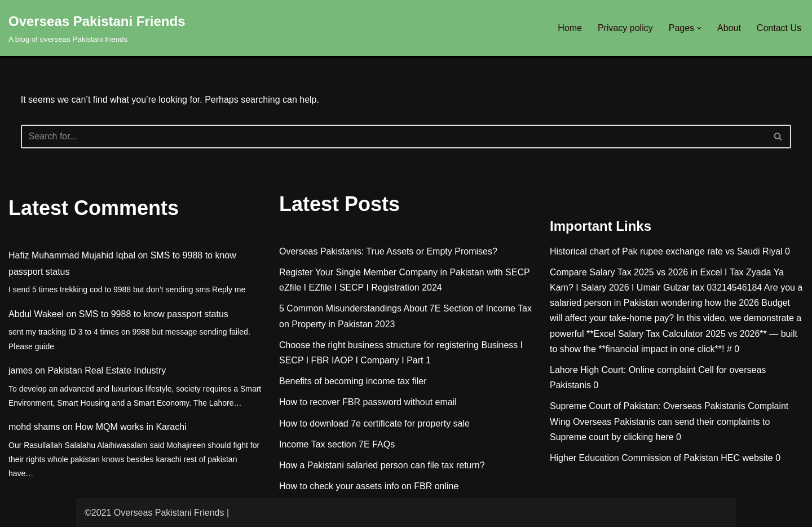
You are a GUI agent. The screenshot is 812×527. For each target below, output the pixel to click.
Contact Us (779, 28)
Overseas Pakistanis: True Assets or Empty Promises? (388, 251)
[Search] (394, 137)
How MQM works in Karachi (131, 427)
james (21, 370)
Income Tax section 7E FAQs (337, 444)
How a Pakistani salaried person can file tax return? (382, 465)
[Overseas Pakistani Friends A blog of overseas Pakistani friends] (97, 28)
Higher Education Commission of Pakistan (634, 458)
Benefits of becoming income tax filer (353, 381)
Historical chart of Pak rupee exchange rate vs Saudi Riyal (666, 251)
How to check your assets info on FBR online (369, 486)
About (729, 28)
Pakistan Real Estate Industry (107, 370)
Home (570, 28)
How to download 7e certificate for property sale (374, 423)
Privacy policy (625, 28)
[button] (699, 28)
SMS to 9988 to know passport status (154, 314)
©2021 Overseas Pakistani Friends (154, 513)
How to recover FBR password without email (368, 402)
